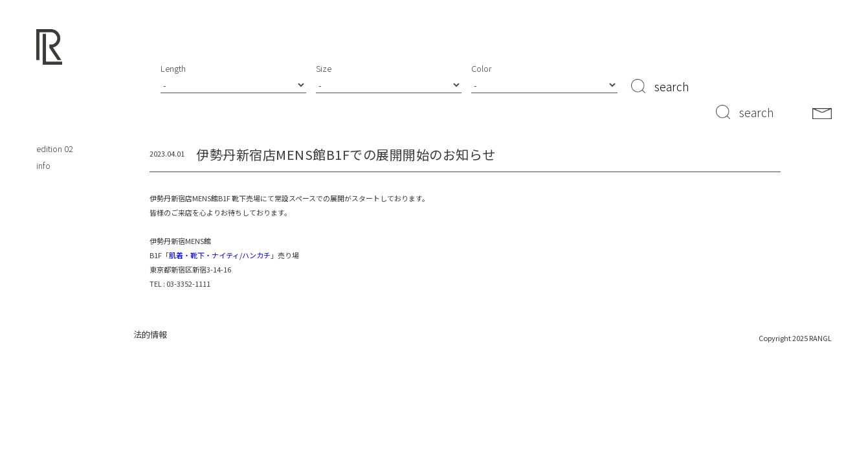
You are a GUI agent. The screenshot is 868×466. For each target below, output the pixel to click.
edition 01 (55, 132)
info (43, 165)
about (47, 116)
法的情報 (150, 334)
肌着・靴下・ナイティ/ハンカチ (220, 255)
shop (46, 99)
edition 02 (55, 149)
